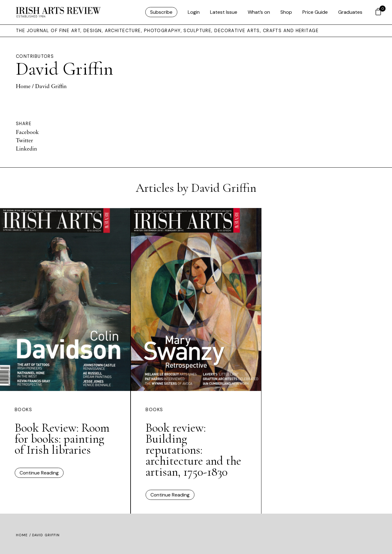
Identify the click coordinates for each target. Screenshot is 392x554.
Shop (286, 12)
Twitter (24, 140)
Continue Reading (39, 473)
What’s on (259, 12)
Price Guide (315, 12)
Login (194, 12)
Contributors (35, 56)
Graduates (350, 12)
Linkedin (26, 148)
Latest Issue (224, 12)
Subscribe (161, 12)
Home (23, 86)
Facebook (27, 132)
